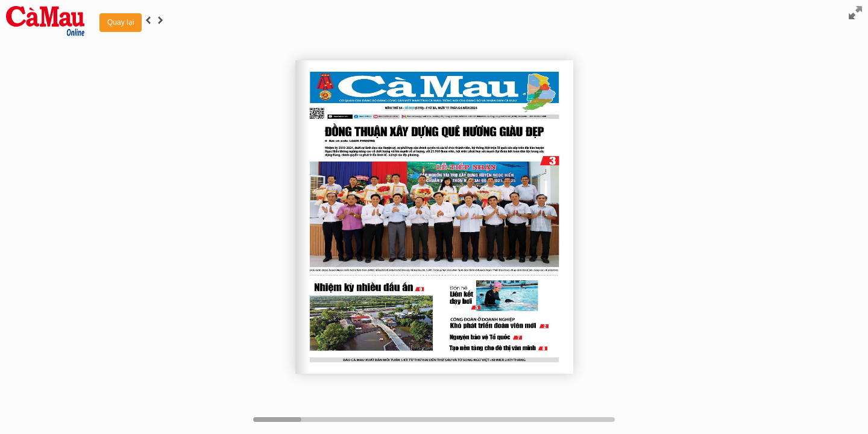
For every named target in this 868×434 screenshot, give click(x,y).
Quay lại (121, 22)
